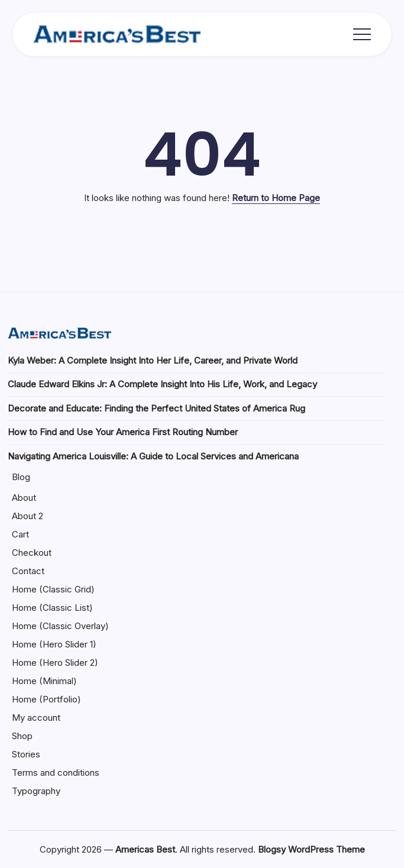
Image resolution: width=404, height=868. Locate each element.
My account (36, 718)
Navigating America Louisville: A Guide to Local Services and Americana (153, 456)
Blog (21, 477)
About (24, 498)
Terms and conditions (56, 773)
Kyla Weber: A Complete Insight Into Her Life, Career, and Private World (153, 360)
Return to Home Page (276, 198)
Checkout (32, 553)
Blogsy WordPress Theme (311, 849)
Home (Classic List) (52, 608)
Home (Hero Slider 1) (54, 644)
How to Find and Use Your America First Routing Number (123, 432)
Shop (22, 736)
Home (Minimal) (44, 681)
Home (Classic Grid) (53, 589)
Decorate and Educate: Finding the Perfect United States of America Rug (156, 408)
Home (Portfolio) (46, 699)
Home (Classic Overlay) (60, 626)
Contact (28, 571)
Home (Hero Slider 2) (55, 663)
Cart (20, 534)
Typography (36, 791)
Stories (26, 754)
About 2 (28, 516)
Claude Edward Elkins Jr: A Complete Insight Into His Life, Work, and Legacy (162, 384)
